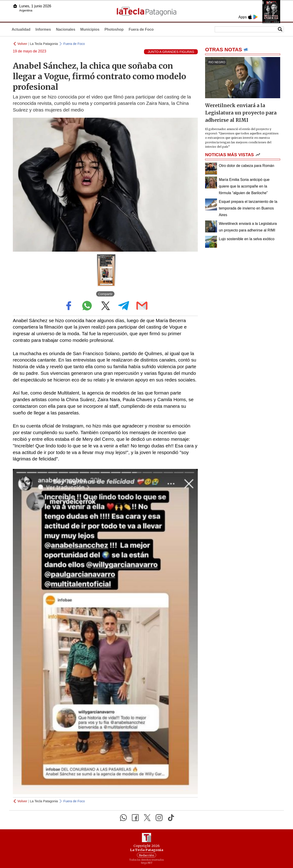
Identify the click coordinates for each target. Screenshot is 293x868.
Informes (43, 29)
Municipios (90, 29)
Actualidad (21, 29)
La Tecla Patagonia (44, 44)
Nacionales (65, 29)
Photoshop (114, 29)
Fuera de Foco (141, 29)
